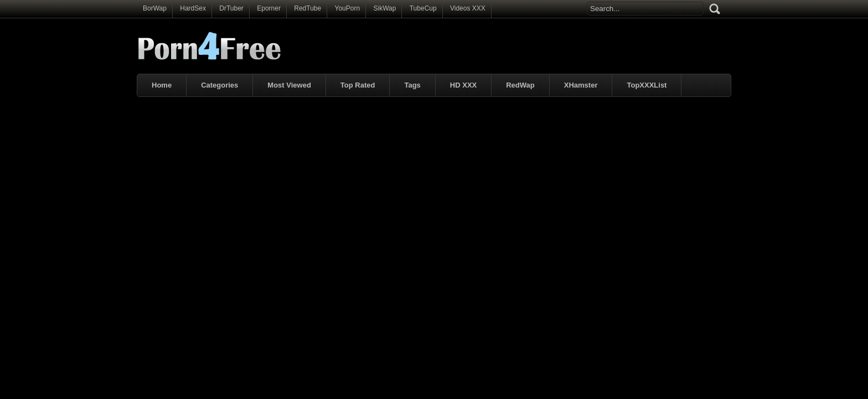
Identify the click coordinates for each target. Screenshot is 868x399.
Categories (219, 85)
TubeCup (423, 8)
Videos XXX (468, 8)
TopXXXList (647, 85)
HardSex (193, 8)
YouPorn (348, 8)
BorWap (155, 8)
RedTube (308, 8)
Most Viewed (289, 85)
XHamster (581, 85)
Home (162, 85)
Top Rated (358, 85)
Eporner (269, 8)
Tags (412, 85)
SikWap (384, 8)
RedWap (520, 85)
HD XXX (463, 85)
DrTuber (231, 8)
